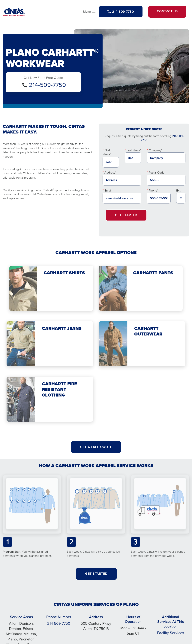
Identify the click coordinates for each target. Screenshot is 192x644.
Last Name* (134, 151)
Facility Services (171, 634)
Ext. (179, 191)
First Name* (107, 153)
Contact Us (166, 12)
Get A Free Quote (96, 448)
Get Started (126, 216)
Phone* (153, 191)
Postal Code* (157, 173)
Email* (108, 191)
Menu (85, 13)
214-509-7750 (48, 86)
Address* (110, 173)
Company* (155, 151)
